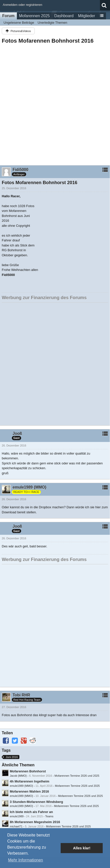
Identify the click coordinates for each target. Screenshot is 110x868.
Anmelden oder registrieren (23, 5)
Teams (49, 816)
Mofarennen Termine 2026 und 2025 (77, 776)
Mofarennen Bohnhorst (28, 771)
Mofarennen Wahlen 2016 (29, 791)
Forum (8, 16)
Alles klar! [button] (82, 848)
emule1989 (17, 816)
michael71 (16, 826)
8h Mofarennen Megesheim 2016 (35, 822)
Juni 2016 (12, 757)
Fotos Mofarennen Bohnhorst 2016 (48, 41)
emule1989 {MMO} (21, 786)
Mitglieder (87, 16)
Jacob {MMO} (18, 776)
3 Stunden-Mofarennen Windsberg (36, 802)
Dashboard (64, 16)
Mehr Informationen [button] (26, 860)
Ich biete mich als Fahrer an (31, 812)
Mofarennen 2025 (34, 16)
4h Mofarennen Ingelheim (30, 781)
